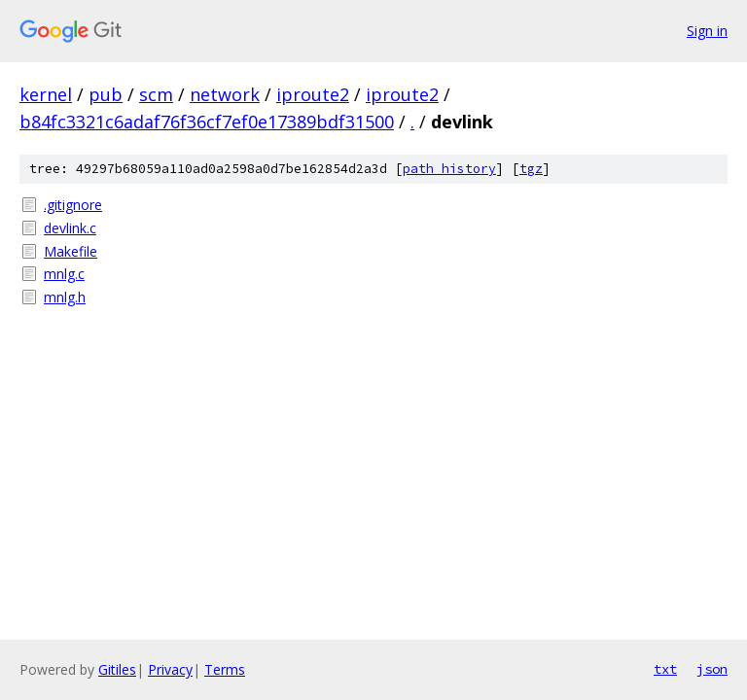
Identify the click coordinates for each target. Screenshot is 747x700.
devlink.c (70, 228)
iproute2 (313, 94)
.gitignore (73, 205)
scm (156, 94)
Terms (225, 669)
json (712, 669)
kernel (46, 94)
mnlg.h (65, 297)
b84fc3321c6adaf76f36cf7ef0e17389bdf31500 (207, 122)
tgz (531, 169)
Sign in (707, 31)
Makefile (71, 251)
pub (106, 94)
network (225, 94)
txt (665, 669)
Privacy (170, 669)
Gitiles (117, 669)
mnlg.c (64, 274)
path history (449, 169)
